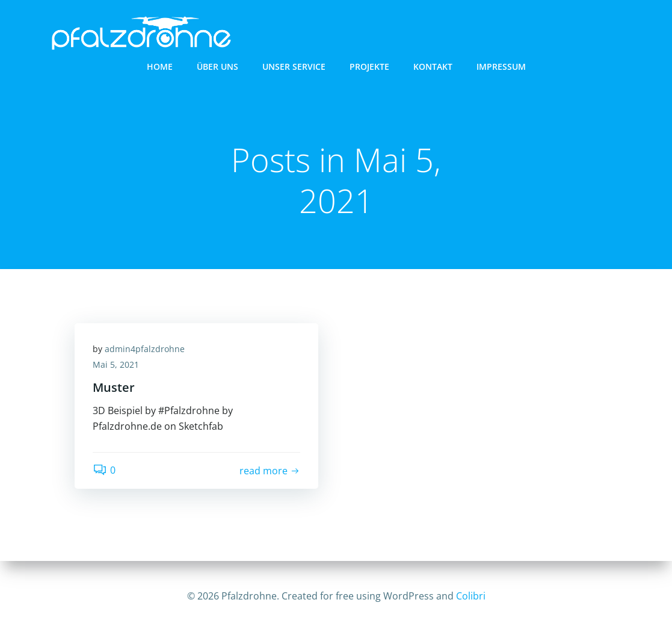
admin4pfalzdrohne (145, 349)
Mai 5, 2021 (116, 364)
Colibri (471, 596)
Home (160, 67)
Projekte (369, 67)
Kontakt (433, 67)
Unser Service (294, 67)
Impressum (501, 67)
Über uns (217, 67)
